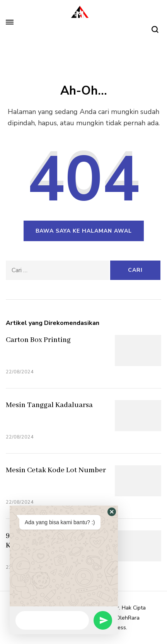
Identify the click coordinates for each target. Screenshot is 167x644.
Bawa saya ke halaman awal (84, 231)
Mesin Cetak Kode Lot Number (56, 470)
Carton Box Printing (38, 340)
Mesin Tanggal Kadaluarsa (49, 405)
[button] (112, 512)
